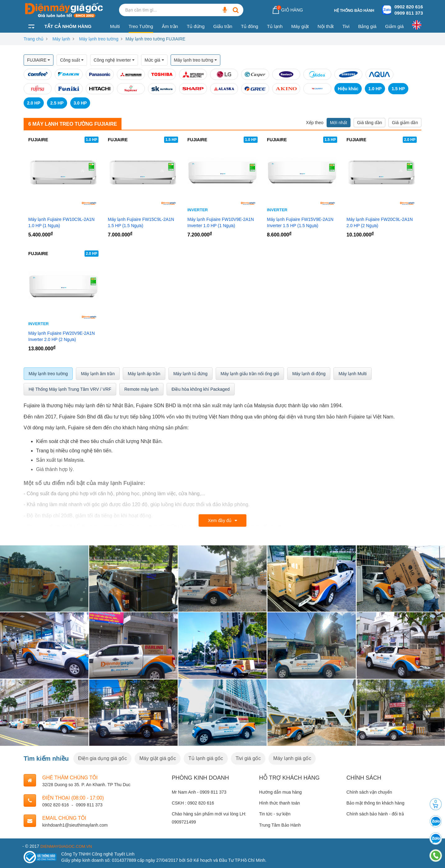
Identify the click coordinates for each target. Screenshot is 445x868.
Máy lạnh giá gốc (292, 758)
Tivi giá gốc (248, 758)
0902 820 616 (409, 7)
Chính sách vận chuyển (369, 792)
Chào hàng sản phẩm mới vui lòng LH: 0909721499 (209, 818)
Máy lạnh (61, 39)
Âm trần (170, 26)
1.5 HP (398, 89)
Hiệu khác (348, 89)
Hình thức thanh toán (280, 803)
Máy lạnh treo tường (99, 39)
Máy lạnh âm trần (98, 374)
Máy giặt (300, 26)
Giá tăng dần (369, 123)
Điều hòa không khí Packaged (201, 389)
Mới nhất (339, 123)
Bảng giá (367, 26)
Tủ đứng (196, 26)
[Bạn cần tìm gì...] (225, 10)
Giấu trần (223, 26)
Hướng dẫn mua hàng (280, 792)
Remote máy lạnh (141, 389)
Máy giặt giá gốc (158, 758)
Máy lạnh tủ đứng (190, 374)
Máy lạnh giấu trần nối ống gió (250, 374)
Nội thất (326, 26)
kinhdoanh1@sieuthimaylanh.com (75, 825)
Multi (115, 26)
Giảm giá (394, 26)
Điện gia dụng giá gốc (102, 758)
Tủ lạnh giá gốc (206, 758)
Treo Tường (141, 26)
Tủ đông (250, 26)
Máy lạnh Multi (352, 374)
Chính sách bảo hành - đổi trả (375, 814)
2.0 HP (34, 103)
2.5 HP (57, 103)
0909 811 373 (409, 13)
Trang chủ (34, 39)
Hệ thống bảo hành (354, 11)
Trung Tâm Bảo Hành (280, 825)
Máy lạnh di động (309, 374)
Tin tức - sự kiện (275, 814)
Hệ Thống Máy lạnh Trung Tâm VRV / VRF (70, 389)
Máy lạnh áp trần (144, 374)
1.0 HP (375, 89)
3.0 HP (80, 103)
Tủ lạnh (275, 26)
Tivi (346, 26)
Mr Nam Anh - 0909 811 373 (199, 792)
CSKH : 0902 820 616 (193, 803)
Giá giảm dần (405, 123)
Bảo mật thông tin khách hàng (375, 803)
